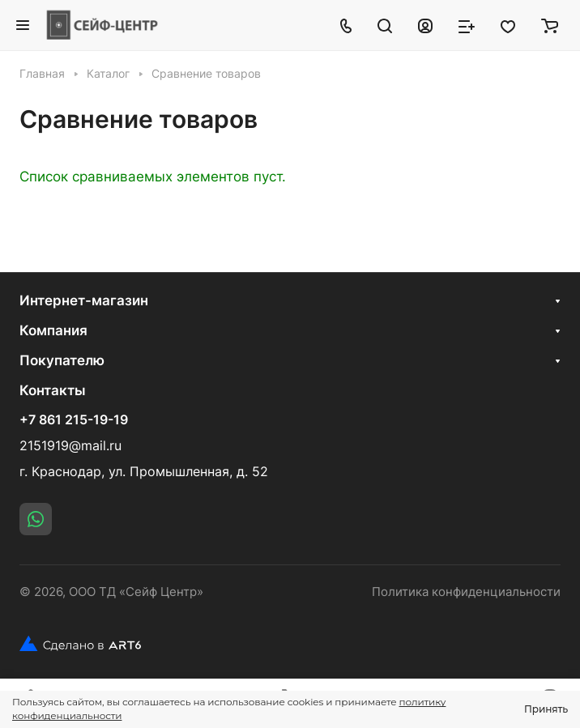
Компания (53, 330)
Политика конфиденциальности (466, 592)
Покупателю (62, 360)
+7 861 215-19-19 (74, 420)
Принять (546, 709)
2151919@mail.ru (70, 446)
